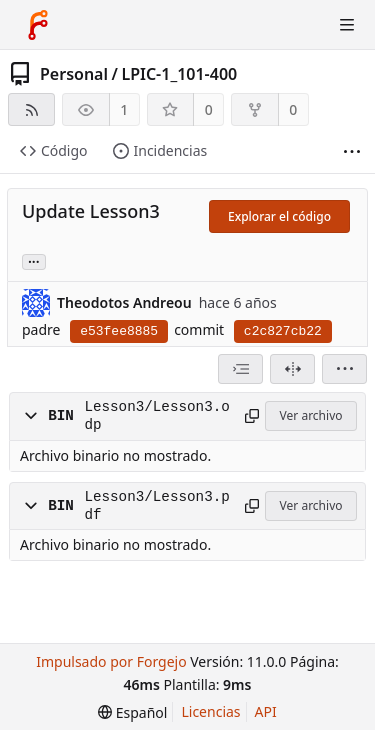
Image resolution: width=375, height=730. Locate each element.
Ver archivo (311, 415)
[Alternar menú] (347, 25)
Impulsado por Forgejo (111, 661)
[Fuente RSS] (31, 109)
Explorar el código (279, 216)
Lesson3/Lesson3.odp (156, 416)
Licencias (210, 711)
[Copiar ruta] (251, 416)
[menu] (344, 369)
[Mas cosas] (352, 151)
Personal (74, 74)
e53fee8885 (119, 331)
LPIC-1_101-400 (179, 74)
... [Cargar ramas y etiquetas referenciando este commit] (34, 260)
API (266, 711)
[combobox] (240, 369)
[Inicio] (38, 25)
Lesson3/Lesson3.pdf (156, 506)
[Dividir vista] (292, 369)
